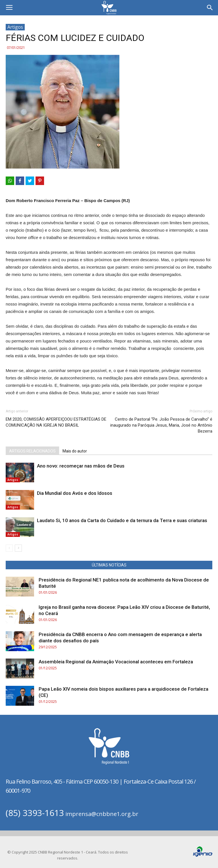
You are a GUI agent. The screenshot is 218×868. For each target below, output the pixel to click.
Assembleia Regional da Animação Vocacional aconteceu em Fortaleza (116, 662)
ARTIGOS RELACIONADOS (32, 451)
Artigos (15, 27)
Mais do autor (75, 451)
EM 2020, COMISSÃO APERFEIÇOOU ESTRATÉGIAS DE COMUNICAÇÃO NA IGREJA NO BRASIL (56, 422)
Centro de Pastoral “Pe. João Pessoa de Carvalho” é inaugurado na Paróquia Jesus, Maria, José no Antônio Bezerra (161, 425)
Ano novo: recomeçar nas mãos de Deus (81, 466)
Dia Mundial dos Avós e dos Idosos (75, 493)
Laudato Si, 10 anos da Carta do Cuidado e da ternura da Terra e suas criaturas (122, 520)
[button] (210, 8)
